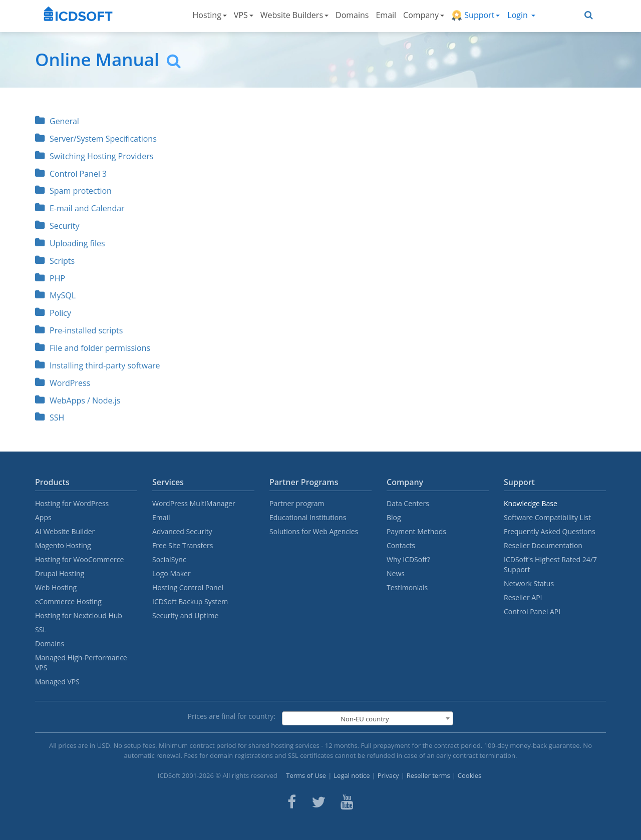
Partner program (297, 503)
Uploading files (70, 243)
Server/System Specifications (96, 139)
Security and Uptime (185, 615)
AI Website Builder (65, 531)
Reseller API (523, 597)
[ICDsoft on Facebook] (292, 802)
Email (386, 15)
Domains (352, 15)
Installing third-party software (98, 365)
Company (424, 15)
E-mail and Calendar (80, 208)
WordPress (63, 383)
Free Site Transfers (183, 545)
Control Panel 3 (71, 174)
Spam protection (73, 191)
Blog (394, 517)
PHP (50, 278)
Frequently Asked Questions (550, 531)
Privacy (388, 775)
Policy (53, 313)
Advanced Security (182, 531)
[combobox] (368, 718)
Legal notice (352, 775)
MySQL (55, 295)
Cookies (469, 775)
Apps (43, 517)
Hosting (210, 15)
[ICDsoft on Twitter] (318, 802)
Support (475, 15)
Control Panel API (532, 611)
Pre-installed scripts (79, 330)
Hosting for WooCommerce (79, 559)
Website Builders (294, 15)
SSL (41, 629)
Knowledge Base (531, 503)
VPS (244, 15)
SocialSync (169, 559)
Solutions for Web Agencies (314, 531)
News (396, 573)
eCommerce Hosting (68, 601)
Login (521, 15)
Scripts (55, 261)
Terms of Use (306, 775)
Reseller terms (428, 775)
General (57, 121)
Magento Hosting (63, 545)
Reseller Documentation (543, 545)
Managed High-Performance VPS (81, 663)
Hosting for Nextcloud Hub (79, 615)
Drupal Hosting (60, 573)
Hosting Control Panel (188, 587)
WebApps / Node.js (78, 400)
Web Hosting (56, 587)
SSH (50, 417)
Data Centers (408, 503)
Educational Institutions (308, 517)
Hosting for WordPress (72, 503)
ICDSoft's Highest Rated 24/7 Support (550, 564)
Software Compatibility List (547, 517)
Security (57, 226)
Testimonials (407, 587)
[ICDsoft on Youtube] (347, 802)
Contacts (401, 545)
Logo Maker (172, 573)
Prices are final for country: (232, 716)
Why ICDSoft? (408, 559)
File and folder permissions (93, 348)
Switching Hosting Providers (94, 156)
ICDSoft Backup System (190, 601)
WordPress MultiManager (194, 503)
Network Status (529, 583)
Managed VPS (57, 682)
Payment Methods (416, 531)
